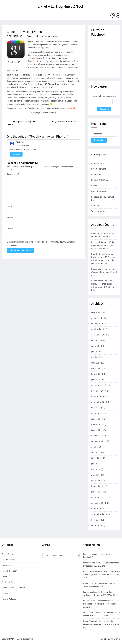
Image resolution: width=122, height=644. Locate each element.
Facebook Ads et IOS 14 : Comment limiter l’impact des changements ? (103, 245)
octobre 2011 (98, 447)
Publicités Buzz (99, 191)
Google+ (36, 61)
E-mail (10, 218)
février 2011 (97, 486)
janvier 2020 (97, 380)
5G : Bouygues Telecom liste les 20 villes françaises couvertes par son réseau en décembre (100, 604)
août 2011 (96, 453)
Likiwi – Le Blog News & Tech (61, 7)
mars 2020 (96, 368)
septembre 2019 (99, 402)
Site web (10, 229)
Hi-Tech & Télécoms (101, 180)
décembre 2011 (99, 436)
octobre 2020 (98, 329)
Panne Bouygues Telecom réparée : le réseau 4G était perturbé (104, 272)
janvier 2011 (97, 492)
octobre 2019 (98, 397)
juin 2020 (96, 352)
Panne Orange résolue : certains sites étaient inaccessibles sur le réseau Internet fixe (101, 624)
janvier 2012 (97, 430)
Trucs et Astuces (99, 211)
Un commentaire (51, 36)
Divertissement (99, 169)
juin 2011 (96, 464)
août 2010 (96, 520)
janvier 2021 (97, 312)
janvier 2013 (97, 419)
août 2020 (96, 340)
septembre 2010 (99, 514)
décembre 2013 (99, 413)
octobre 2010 (98, 509)
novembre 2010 (99, 503)
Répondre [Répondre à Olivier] (16, 154)
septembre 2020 (99, 335)
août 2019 (96, 408)
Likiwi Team (27, 36)
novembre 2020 (99, 324)
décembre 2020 (99, 318)
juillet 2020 (97, 346)
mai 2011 (96, 469)
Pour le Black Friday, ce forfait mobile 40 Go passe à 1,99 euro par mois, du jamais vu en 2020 (101, 575)
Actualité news (98, 163)
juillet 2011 (97, 458)
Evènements (97, 174)
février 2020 (97, 374)
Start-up (95, 206)
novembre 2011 (99, 441)
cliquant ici (70, 108)
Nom (9, 207)
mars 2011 (96, 481)
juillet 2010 (97, 525)
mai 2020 (96, 357)
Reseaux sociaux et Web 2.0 (14, 588)
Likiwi (38, 36)
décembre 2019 (99, 385)
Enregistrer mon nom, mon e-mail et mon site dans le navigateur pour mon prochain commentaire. (41, 243)
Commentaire (13, 174)
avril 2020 (96, 363)
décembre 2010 (99, 497)
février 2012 (97, 425)
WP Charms (115, 639)
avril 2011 (96, 475)
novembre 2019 (99, 391)
